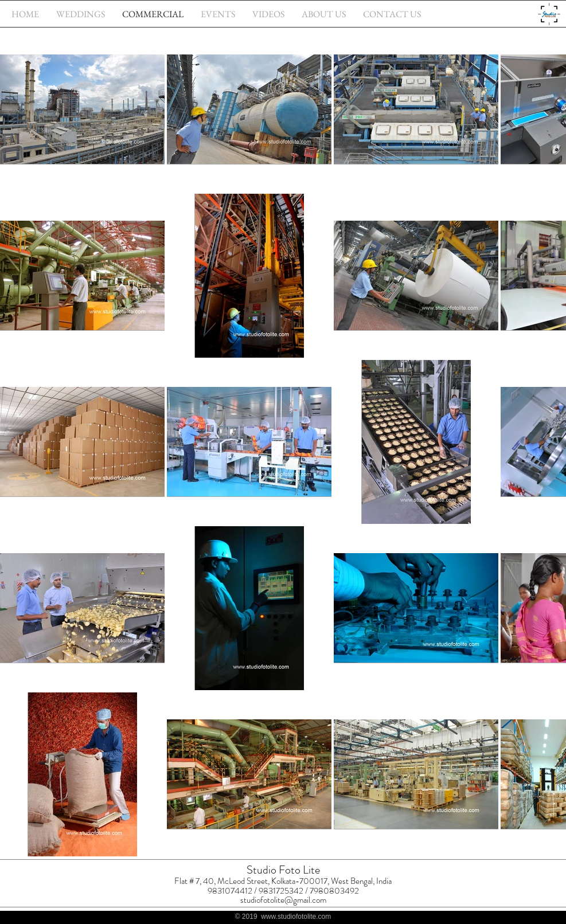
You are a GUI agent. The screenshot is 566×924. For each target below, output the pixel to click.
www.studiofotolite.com (296, 917)
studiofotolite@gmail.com (283, 900)
